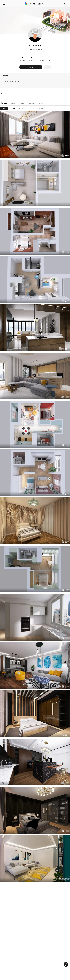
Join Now (64, 4)
